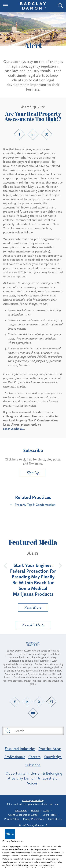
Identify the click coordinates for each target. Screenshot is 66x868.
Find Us (35, 810)
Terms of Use (55, 819)
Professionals (15, 757)
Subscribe (33, 765)
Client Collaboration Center (23, 815)
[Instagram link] (51, 702)
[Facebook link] (19, 134)
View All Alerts (33, 625)
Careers (34, 757)
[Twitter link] (47, 134)
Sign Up (33, 473)
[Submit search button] (8, 731)
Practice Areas (50, 749)
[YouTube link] (33, 713)
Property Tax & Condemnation (35, 505)
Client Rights (49, 815)
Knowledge (53, 757)
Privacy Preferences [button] (33, 819)
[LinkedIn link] (33, 134)
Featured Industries (20, 749)
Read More (30, 608)
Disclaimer (21, 810)
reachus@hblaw (14, 429)
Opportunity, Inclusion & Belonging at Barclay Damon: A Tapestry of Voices (34, 778)
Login (46, 810)
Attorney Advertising (33, 800)
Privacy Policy (12, 819)
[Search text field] (37, 731)
